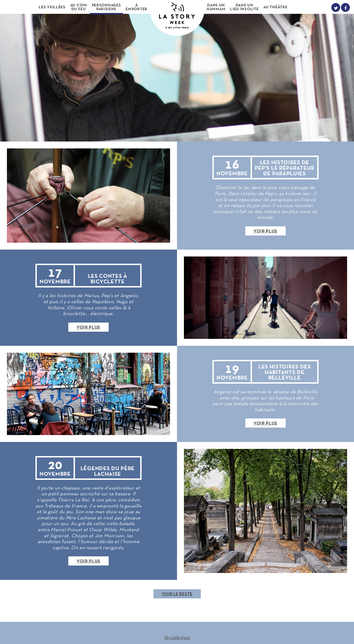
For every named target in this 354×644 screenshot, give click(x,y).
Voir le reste (177, 594)
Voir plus (265, 231)
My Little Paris (177, 638)
